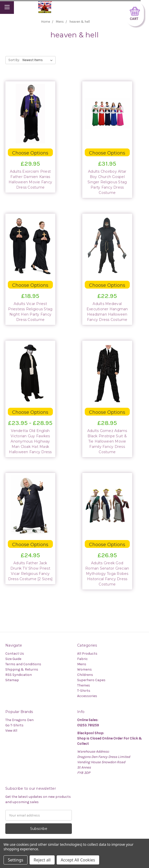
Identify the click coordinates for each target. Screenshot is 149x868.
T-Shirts (84, 691)
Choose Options (30, 153)
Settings (16, 860)
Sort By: (14, 60)
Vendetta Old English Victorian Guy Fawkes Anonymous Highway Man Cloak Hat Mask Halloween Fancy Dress (30, 441)
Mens (82, 664)
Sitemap (12, 680)
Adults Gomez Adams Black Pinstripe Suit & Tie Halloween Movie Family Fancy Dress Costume (107, 441)
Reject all (42, 860)
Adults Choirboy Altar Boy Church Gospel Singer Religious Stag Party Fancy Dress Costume (107, 182)
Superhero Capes (91, 680)
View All (11, 731)
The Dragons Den (19, 720)
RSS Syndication (19, 675)
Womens (84, 669)
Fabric (82, 659)
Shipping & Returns (22, 669)
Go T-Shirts (14, 725)
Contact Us (15, 654)
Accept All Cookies (78, 860)
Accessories (87, 696)
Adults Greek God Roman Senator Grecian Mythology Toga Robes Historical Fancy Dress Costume (107, 574)
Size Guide (13, 659)
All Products (87, 654)
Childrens (85, 675)
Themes (84, 685)
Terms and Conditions (23, 664)
